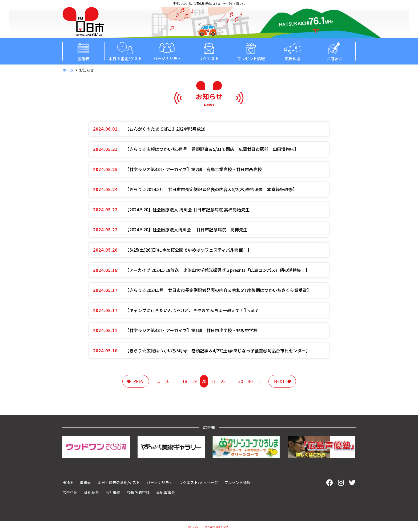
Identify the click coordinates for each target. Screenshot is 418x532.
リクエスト (209, 51)
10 (167, 381)
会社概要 (113, 492)
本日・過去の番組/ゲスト (119, 482)
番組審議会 (166, 492)
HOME (68, 482)
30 (241, 381)
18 (185, 381)
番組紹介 (91, 492)
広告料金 (293, 51)
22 (223, 381)
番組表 (83, 51)
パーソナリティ (167, 51)
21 (214, 381)
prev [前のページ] (138, 381)
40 (250, 381)
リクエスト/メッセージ (198, 482)
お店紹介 (335, 51)
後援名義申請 (138, 492)
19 (194, 381)
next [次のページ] (280, 381)
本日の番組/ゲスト (125, 51)
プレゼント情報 (251, 51)
